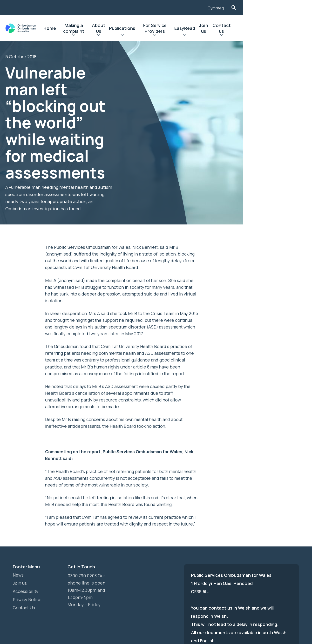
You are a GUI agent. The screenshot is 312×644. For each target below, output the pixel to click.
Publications (157, 28)
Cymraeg (277, 8)
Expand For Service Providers (197, 36)
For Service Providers (197, 28)
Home (65, 28)
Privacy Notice (28, 553)
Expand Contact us (280, 36)
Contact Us (24, 562)
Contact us (280, 28)
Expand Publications (157, 36)
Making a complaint (95, 28)
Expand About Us (129, 36)
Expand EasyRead (233, 36)
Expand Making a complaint (95, 36)
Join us (256, 28)
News (18, 529)
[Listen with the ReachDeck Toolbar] (258, 7)
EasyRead (233, 28)
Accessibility (26, 545)
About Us (129, 28)
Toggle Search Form (295, 8)
